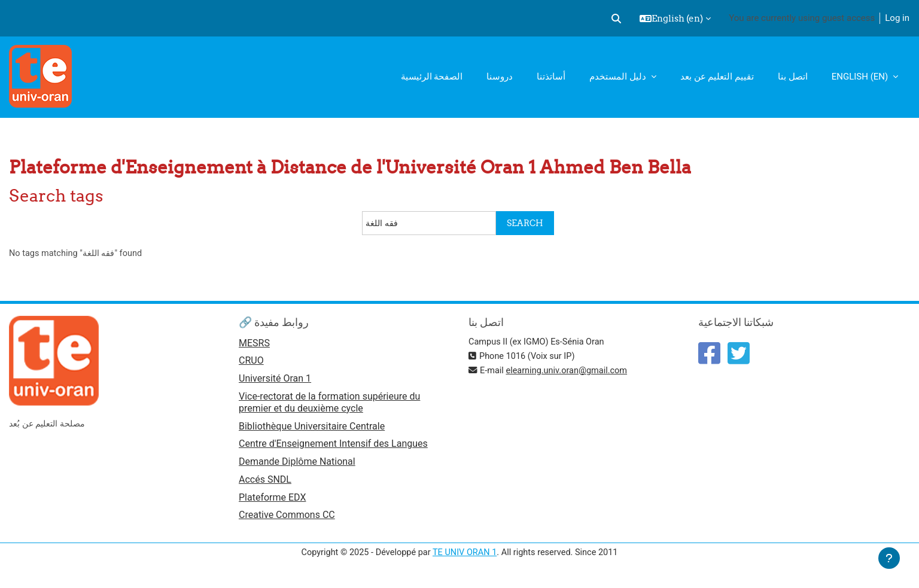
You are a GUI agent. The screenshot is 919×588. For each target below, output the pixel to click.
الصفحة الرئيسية (432, 77)
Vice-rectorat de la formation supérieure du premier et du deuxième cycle (329, 404)
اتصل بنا (793, 77)
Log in (897, 18)
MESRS (254, 344)
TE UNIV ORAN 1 (465, 557)
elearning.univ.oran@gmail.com (570, 371)
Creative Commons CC (287, 520)
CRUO (251, 362)
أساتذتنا (551, 77)
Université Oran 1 (275, 380)
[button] (616, 19)
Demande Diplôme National (297, 464)
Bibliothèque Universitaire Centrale (312, 428)
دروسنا (500, 77)
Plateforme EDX (272, 501)
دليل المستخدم (619, 77)
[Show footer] (889, 558)
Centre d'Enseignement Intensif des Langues (333, 447)
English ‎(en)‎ (861, 77)
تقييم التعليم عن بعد (717, 77)
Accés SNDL (265, 483)
